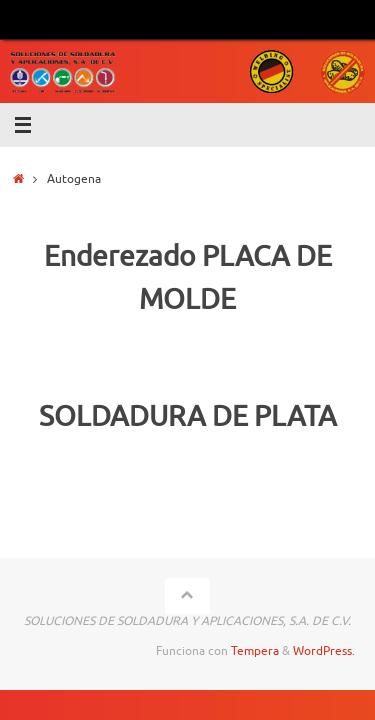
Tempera (255, 651)
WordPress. (324, 651)
